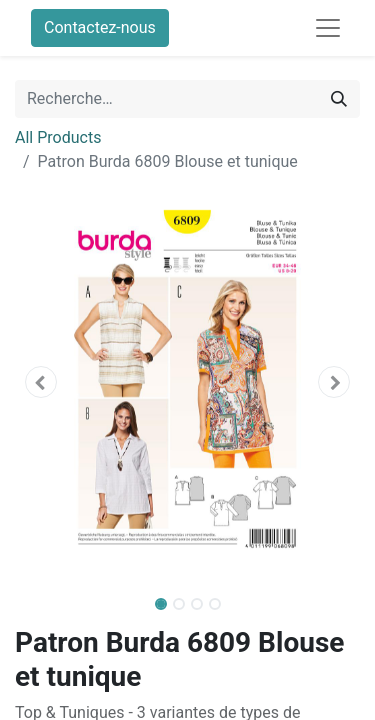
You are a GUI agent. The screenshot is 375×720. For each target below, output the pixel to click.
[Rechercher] (339, 99)
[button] (41, 382)
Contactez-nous (100, 27)
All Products (58, 137)
